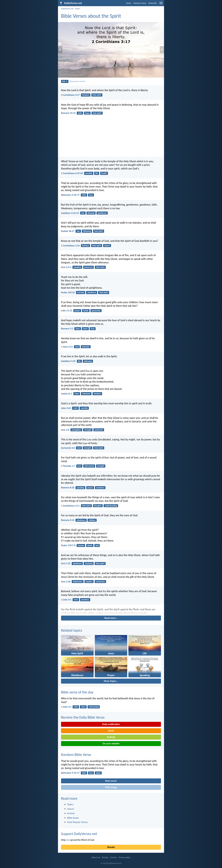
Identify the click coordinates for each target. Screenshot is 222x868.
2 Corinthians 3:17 (70, 95)
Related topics (72, 630)
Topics (129, 3)
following (87, 231)
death (90, 545)
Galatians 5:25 (68, 361)
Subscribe (153, 3)
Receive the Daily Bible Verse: (83, 717)
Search (71, 809)
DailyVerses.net (67, 9)
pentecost (88, 267)
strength (88, 430)
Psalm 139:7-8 (68, 545)
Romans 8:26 (68, 488)
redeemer (86, 394)
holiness (85, 246)
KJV (65, 81)
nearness (86, 347)
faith (80, 113)
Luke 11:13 (67, 310)
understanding (111, 506)
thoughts (98, 506)
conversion (100, 582)
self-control (89, 466)
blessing (91, 213)
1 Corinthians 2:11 (70, 506)
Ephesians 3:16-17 (70, 195)
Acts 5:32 (66, 563)
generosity (96, 311)
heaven (81, 545)
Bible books (73, 818)
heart (85, 329)
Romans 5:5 (67, 329)
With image (111, 787)
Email (111, 731)
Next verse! (111, 781)
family (86, 311)
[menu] (161, 4)
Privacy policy (124, 857)
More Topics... (111, 681)
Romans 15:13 (68, 113)
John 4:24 (66, 408)
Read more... (111, 618)
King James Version (78, 81)
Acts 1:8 (65, 430)
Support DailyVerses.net (79, 834)
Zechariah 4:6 (68, 448)
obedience (92, 292)
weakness (100, 488)
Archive (71, 813)
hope (87, 113)
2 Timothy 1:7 (68, 466)
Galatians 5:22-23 (70, 213)
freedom (86, 95)
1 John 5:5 (66, 707)
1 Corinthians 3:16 (70, 246)
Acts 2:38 (66, 582)
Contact (113, 857)
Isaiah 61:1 (67, 394)
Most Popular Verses (77, 822)
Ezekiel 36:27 (68, 231)
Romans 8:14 (68, 520)
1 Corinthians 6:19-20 (72, 173)
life (97, 173)
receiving (89, 564)
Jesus (83, 707)
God (77, 347)
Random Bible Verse (76, 755)
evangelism (76, 430)
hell (97, 545)
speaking (77, 267)
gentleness (102, 213)
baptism (89, 582)
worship (89, 173)
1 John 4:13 (67, 347)
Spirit (98, 773)
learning (80, 292)
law (83, 213)
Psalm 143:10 (68, 292)
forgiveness (78, 582)
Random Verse (140, 3)
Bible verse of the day (77, 692)
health (104, 173)
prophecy (85, 600)
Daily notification (111, 724)
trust (76, 600)
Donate (111, 847)
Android (111, 737)
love (91, 195)
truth (76, 408)
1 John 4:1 (66, 600)
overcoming (94, 707)
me (68, 840)
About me (96, 857)
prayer (77, 311)
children (92, 520)
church (107, 246)
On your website (111, 743)
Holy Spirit (97, 95)
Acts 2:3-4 (66, 267)
